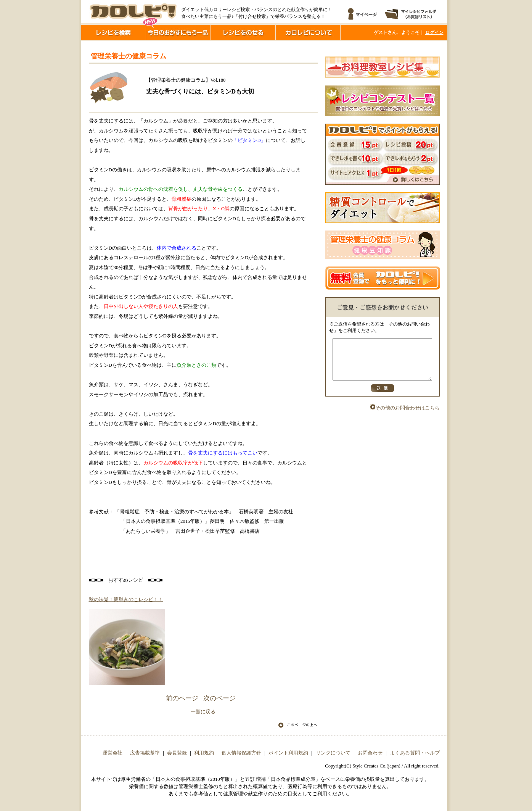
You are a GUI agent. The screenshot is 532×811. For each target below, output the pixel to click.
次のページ (219, 698)
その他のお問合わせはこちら (405, 416)
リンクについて (333, 753)
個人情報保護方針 (241, 753)
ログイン (434, 32)
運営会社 (113, 753)
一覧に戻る (203, 712)
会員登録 (177, 753)
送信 (383, 396)
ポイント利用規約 (288, 753)
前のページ (182, 698)
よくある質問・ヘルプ (415, 753)
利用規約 (204, 753)
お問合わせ (370, 753)
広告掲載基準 (145, 753)
